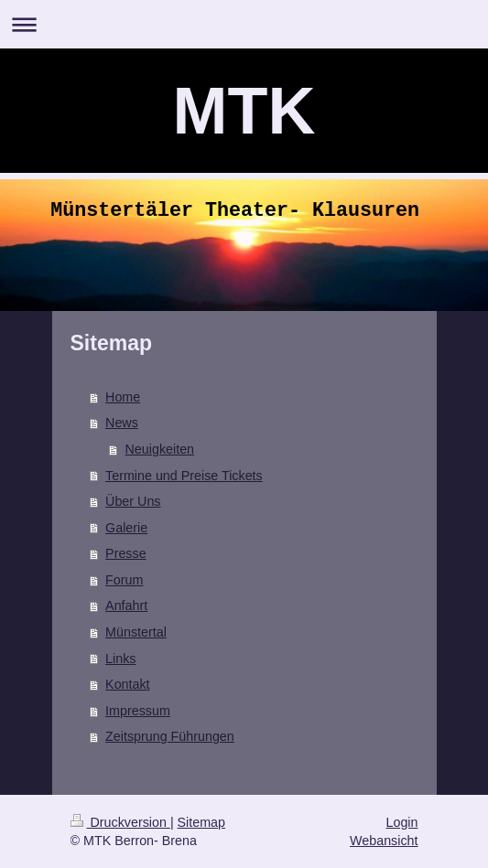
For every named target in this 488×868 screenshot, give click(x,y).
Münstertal (136, 632)
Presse (126, 553)
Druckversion (120, 822)
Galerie (126, 528)
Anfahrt (126, 605)
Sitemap (201, 822)
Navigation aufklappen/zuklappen (244, 24)
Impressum (138, 711)
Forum (124, 580)
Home (123, 397)
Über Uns (133, 501)
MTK (244, 111)
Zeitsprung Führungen (170, 736)
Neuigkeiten (160, 449)
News (122, 423)
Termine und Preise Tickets (184, 476)
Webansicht (384, 841)
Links (120, 659)
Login (402, 822)
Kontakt (127, 684)
